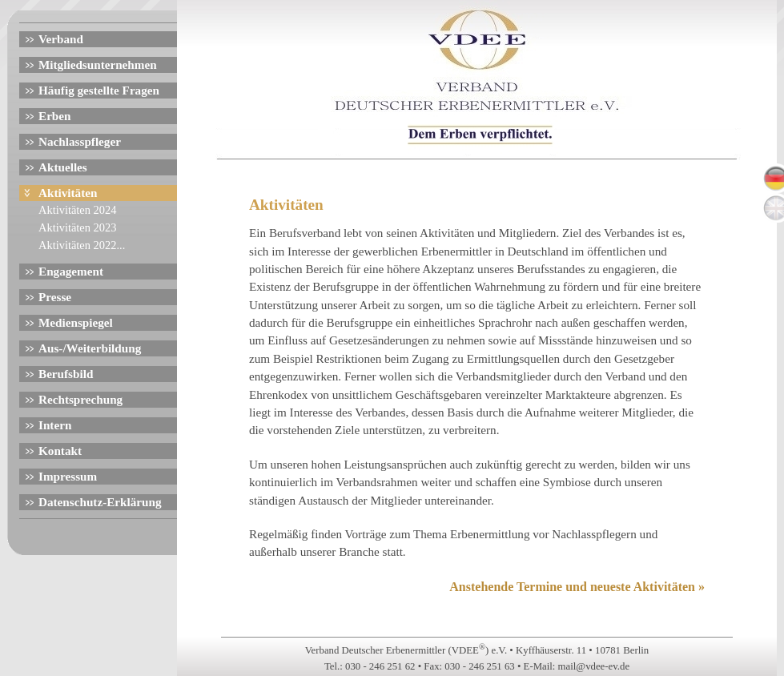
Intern (55, 425)
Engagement (71, 271)
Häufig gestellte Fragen (99, 90)
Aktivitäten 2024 (77, 210)
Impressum (68, 476)
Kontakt (60, 451)
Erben (55, 116)
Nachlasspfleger (80, 141)
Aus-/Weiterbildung (90, 348)
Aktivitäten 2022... (82, 245)
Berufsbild (66, 374)
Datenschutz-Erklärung (100, 502)
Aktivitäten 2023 (77, 227)
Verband (61, 39)
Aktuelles (63, 167)
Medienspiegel (76, 322)
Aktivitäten (68, 193)
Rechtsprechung (80, 399)
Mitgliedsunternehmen (98, 64)
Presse (55, 297)
